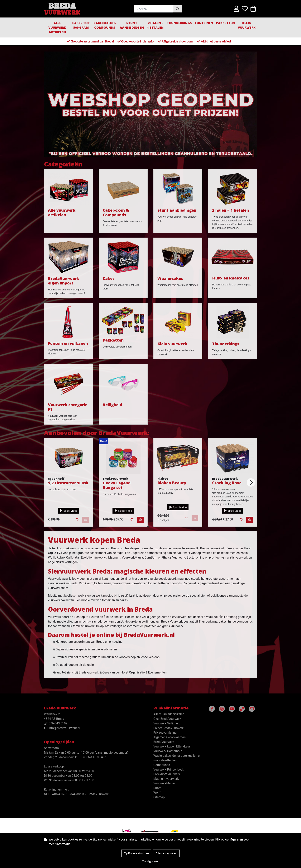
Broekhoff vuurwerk (167, 774)
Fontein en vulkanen (68, 343)
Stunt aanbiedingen (132, 25)
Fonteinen (204, 23)
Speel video (68, 511)
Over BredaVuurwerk (167, 719)
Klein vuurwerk (172, 344)
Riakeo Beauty (172, 483)
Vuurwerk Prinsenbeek (169, 769)
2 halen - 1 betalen (155, 25)
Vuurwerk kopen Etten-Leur (172, 746)
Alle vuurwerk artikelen (57, 27)
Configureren (151, 861)
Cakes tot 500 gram (81, 25)
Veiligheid (112, 405)
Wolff (157, 793)
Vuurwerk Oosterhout (168, 751)
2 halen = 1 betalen (231, 210)
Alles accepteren (166, 853)
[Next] (251, 482)
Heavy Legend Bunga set (117, 485)
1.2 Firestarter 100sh (68, 483)
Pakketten (225, 23)
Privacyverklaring (165, 733)
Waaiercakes (170, 278)
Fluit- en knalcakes (231, 278)
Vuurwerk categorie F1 (68, 407)
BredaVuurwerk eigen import (64, 281)
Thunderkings (179, 23)
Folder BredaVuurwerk (168, 728)
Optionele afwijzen (136, 853)
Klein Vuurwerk (247, 25)
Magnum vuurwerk (166, 779)
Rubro (157, 788)
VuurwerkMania (164, 783)
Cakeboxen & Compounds (105, 25)
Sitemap (159, 797)
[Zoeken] (154, 9)
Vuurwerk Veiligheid (167, 723)
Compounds (162, 765)
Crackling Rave (227, 483)
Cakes (109, 278)
